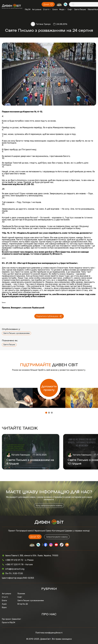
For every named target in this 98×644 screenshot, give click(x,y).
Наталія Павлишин (21, 455)
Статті (47, 10)
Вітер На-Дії (23, 604)
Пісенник (21, 594)
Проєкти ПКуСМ (8, 623)
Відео (4, 607)
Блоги (55, 10)
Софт (70, 10)
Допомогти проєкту (49, 388)
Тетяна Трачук (43, 24)
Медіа (63, 10)
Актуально (37, 10)
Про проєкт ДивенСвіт (12, 619)
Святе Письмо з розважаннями (16, 333)
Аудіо (4, 604)
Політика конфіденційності (49, 633)
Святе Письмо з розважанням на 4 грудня (30, 461)
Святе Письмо (80, 10)
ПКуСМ (28, 10)
